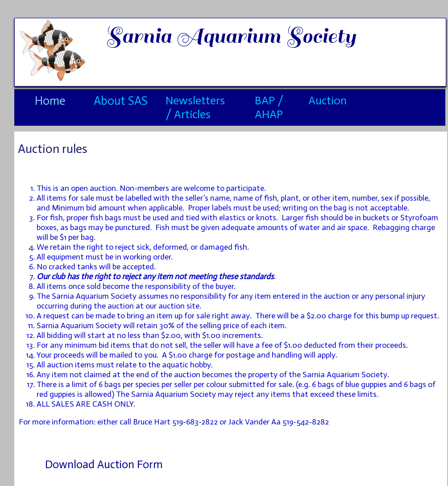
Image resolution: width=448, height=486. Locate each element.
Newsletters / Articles (195, 107)
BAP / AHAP (269, 107)
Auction (328, 101)
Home (50, 101)
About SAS (121, 101)
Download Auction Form (104, 464)
